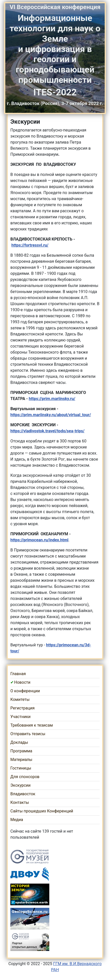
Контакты (20, 802)
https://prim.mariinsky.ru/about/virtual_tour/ (51, 415)
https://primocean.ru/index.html (39, 540)
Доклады (19, 742)
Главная (18, 674)
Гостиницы (21, 768)
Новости (22, 682)
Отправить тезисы (28, 734)
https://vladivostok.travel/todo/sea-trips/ (47, 431)
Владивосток (23, 794)
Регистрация (23, 708)
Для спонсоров (25, 777)
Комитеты (20, 699)
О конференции (25, 691)
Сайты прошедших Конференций (42, 811)
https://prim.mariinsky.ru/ (52, 399)
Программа (21, 751)
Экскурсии (20, 785)
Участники (20, 717)
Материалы (21, 760)
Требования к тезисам (32, 725)
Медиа (17, 820)
